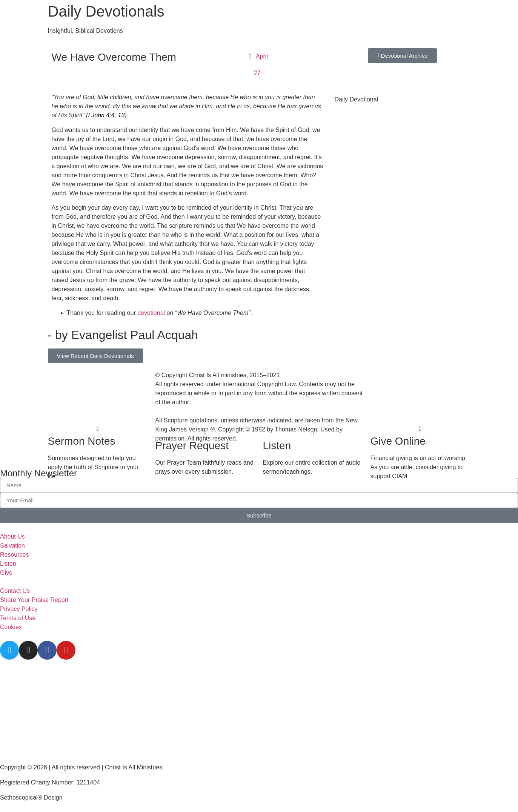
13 (121, 115)
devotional (151, 313)
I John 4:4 (101, 115)
